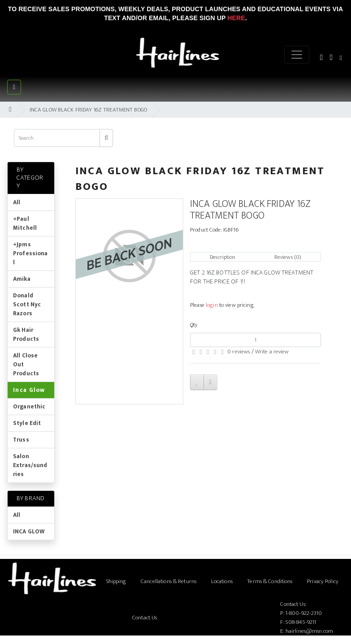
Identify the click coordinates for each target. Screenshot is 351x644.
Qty (194, 325)
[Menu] (297, 55)
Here (236, 18)
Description (223, 257)
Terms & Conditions (270, 581)
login (212, 305)
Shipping (116, 581)
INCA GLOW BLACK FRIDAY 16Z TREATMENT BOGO (88, 110)
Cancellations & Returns (169, 581)
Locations (222, 581)
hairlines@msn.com (309, 631)
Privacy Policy (323, 581)
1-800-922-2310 (304, 613)
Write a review (272, 352)
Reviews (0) (288, 257)
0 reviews (238, 352)
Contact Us (145, 618)
